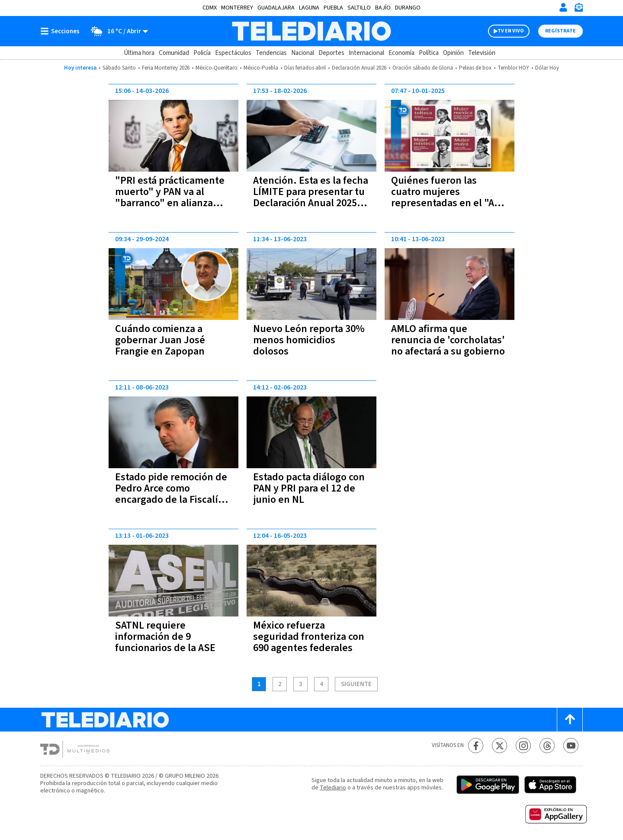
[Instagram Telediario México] (523, 746)
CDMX (210, 8)
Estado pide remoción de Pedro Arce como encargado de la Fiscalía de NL (171, 494)
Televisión (482, 53)
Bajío (383, 8)
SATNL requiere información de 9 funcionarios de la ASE (165, 637)
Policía (202, 53)
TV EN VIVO (511, 31)
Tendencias (271, 53)
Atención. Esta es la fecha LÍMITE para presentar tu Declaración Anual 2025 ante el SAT (311, 197)
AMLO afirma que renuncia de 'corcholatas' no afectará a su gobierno (448, 340)
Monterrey (237, 8)
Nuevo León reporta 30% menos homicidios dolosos (309, 340)
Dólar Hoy (547, 68)
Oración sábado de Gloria (423, 68)
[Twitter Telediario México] (499, 746)
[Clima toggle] (117, 31)
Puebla (333, 8)
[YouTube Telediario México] (571, 746)
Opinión (453, 53)
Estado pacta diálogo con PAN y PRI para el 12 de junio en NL (309, 488)
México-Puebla (261, 68)
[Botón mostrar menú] (62, 31)
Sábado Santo (119, 68)
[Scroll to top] (570, 720)
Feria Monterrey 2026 (166, 68)
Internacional (366, 53)
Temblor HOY (513, 68)
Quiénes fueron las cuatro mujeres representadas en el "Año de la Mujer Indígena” (448, 197)
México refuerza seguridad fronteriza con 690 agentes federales (309, 637)
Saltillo (359, 8)
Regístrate (560, 31)
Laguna (309, 8)
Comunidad (174, 53)
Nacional (303, 53)
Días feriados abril (305, 68)
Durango (408, 8)
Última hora (139, 53)
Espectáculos (233, 53)
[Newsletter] (578, 9)
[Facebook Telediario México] (476, 746)
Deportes (331, 53)
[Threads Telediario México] (547, 746)
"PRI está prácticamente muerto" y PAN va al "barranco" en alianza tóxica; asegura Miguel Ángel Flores (170, 203)
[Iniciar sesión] (563, 7)
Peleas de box (475, 68)
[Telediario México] (311, 31)
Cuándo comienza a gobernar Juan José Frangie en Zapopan (160, 340)
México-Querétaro (217, 68)
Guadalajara (276, 8)
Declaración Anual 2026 (359, 68)
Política (429, 53)
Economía (401, 53)
